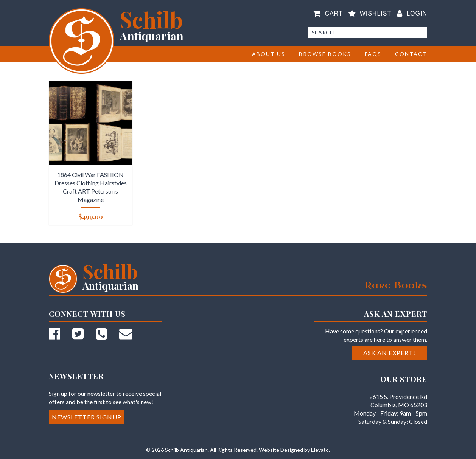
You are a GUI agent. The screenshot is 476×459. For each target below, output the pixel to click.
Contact (411, 54)
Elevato (320, 450)
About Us (269, 54)
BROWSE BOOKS (325, 54)
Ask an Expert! (389, 353)
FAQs (373, 54)
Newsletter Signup (87, 417)
